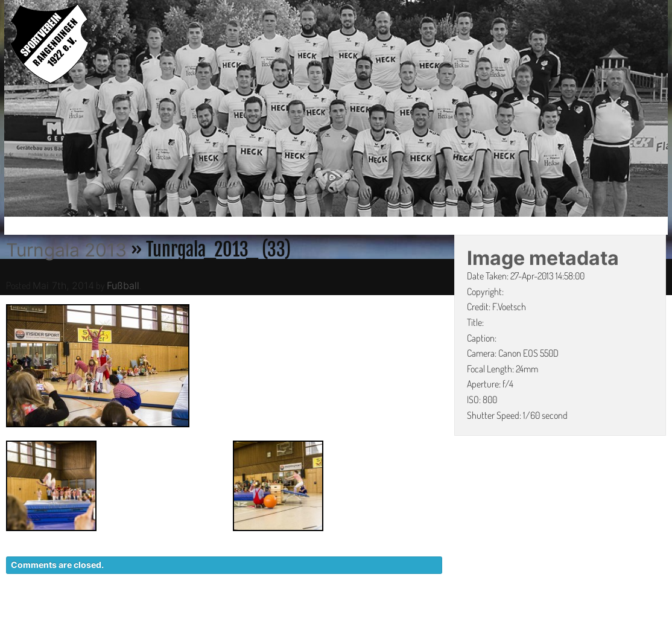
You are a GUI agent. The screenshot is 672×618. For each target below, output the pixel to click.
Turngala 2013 (66, 250)
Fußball (123, 285)
